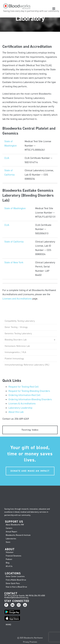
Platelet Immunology (14, 359)
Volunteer (10, 552)
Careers (9, 528)
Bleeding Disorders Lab (16, 340)
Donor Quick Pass (13, 583)
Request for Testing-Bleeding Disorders (29, 391)
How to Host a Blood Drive (16, 587)
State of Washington (15, 208)
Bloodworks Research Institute (18, 535)
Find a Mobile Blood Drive (16, 580)
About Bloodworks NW (15, 525)
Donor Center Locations (15, 576)
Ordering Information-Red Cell (24, 395)
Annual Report (11, 532)
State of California (14, 242)
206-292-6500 (40, 596)
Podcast (9, 559)
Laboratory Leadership (20, 408)
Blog (8, 563)
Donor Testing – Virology (16, 327)
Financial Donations (14, 556)
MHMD (8, 625)
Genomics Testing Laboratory (18, 334)
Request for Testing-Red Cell (24, 387)
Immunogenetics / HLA (15, 352)
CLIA (7, 158)
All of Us (9, 566)
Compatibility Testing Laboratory (20, 321)
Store (8, 542)
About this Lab (16, 412)
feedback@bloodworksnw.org (16, 598)
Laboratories (11, 539)
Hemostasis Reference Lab (17, 346)
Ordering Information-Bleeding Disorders (30, 399)
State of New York (14, 262)
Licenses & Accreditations (22, 403)
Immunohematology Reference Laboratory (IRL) (27, 365)
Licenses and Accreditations (17, 299)
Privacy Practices (30, 642)
